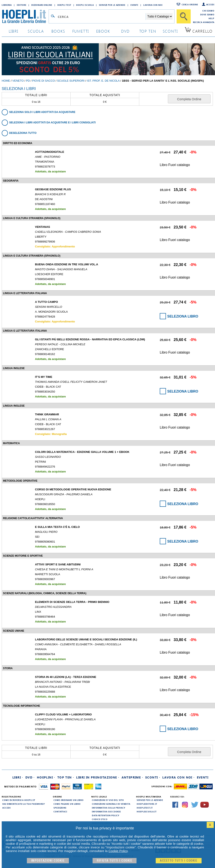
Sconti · (153, 777)
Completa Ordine (189, 99)
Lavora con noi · (178, 777)
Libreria (7, 5)
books (58, 31)
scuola (36, 31)
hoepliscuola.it (147, 812)
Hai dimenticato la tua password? (24, 804)
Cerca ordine (190, 4)
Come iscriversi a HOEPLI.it (19, 800)
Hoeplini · (46, 777)
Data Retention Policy (106, 815)
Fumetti (81, 31)
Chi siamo (208, 11)
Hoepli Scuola (85, 5)
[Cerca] (184, 16)
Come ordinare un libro (69, 800)
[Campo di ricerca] (102, 17)
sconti (170, 31)
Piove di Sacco (44, 81)
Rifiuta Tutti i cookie (115, 861)
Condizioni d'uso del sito (108, 800)
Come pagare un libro (67, 804)
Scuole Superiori (71, 81)
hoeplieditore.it (147, 804)
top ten (148, 31)
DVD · (30, 777)
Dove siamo (207, 14)
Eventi (134, 5)
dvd (125, 31)
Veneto (18, 81)
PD (28, 81)
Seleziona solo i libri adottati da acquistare (42, 112)
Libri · (18, 777)
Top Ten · (66, 777)
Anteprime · (132, 777)
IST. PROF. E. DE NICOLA (103, 81)
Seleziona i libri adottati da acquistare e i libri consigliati (52, 123)
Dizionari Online (42, 5)
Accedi (210, 4)
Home (6, 81)
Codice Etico (100, 819)
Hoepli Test (64, 5)
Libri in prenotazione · (98, 777)
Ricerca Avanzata (204, 22)
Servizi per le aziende (112, 5)
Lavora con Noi (153, 5)
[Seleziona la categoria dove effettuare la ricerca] (160, 16)
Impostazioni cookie (48, 861)
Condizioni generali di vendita (111, 804)
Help (211, 18)
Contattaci (60, 812)
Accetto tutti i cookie (179, 861)
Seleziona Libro (183, 316)
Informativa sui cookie (106, 812)
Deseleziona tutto (23, 133)
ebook (103, 31)
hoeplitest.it (145, 808)
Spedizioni (60, 808)
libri (14, 31)
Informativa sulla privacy (109, 808)
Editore (22, 5)
